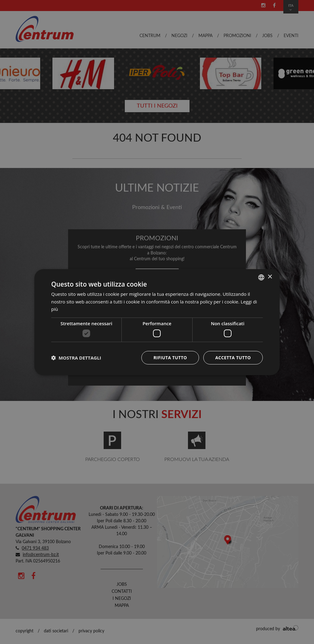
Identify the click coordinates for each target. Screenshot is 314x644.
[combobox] (261, 277)
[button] (76, 358)
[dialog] (157, 322)
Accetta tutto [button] (233, 358)
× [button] (270, 277)
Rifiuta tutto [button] (170, 358)
